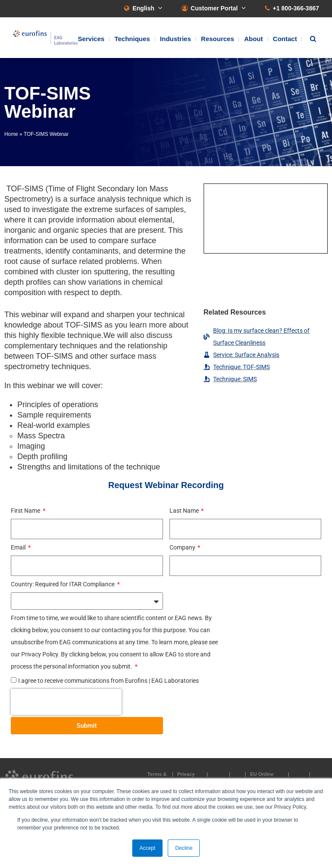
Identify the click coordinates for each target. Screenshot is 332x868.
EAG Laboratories (45, 38)
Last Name (185, 511)
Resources (218, 39)
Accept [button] (148, 848)
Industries (176, 39)
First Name (26, 511)
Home (11, 134)
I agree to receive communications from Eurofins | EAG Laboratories (109, 681)
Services (91, 39)
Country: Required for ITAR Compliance (63, 584)
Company (183, 547)
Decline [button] (184, 848)
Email (19, 547)
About (254, 39)
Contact (285, 39)
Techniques (132, 39)
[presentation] (66, 702)
